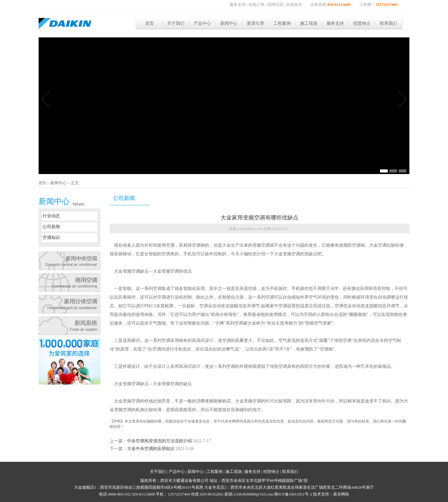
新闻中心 (229, 23)
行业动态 (51, 216)
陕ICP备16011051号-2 (293, 494)
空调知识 (51, 238)
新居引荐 (256, 23)
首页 (150, 23)
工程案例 (282, 23)
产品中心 (202, 23)
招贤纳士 (362, 23)
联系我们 (388, 23)
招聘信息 (275, 4)
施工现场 (309, 23)
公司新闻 (51, 227)
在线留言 (294, 4)
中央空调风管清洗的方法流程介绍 (159, 441)
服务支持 (238, 4)
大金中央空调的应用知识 (151, 449)
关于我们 (176, 23)
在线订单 (256, 4)
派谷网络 (341, 494)
